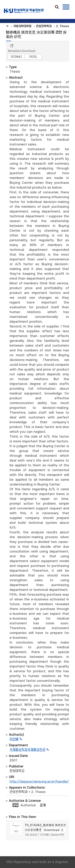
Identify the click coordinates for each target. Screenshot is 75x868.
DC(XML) (16, 57)
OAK (24, 11)
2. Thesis (38, 792)
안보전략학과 (19, 792)
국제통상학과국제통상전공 (27, 750)
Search (57, 7)
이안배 (14, 739)
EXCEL (33, 57)
